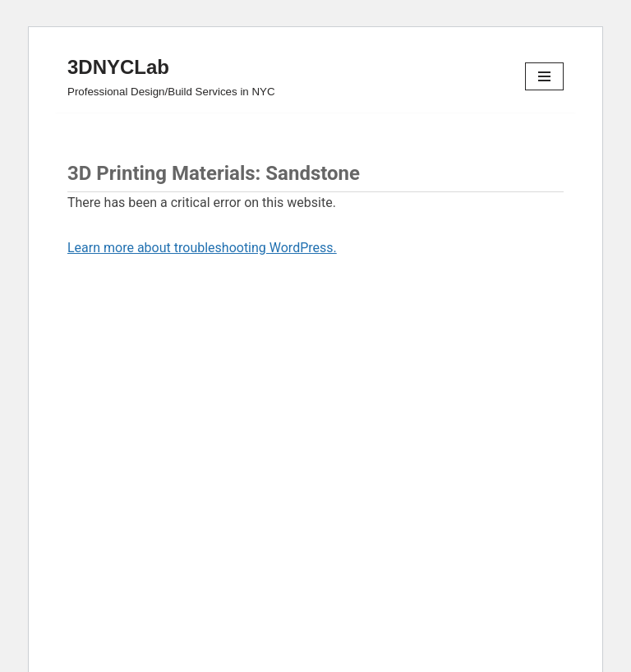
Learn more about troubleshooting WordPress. (202, 248)
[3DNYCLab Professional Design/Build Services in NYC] (171, 76)
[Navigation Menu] (544, 76)
